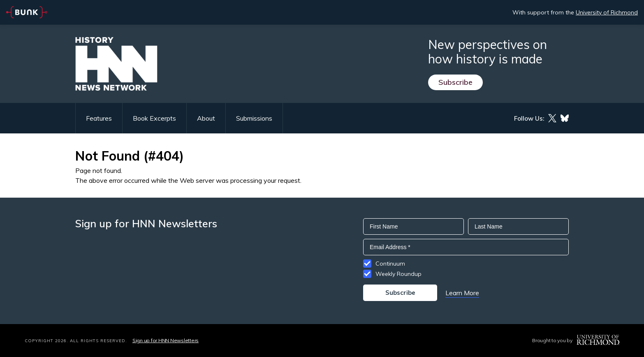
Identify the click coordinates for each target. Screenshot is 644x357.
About (206, 118)
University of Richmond (607, 12)
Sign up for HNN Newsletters (166, 340)
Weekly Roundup (398, 274)
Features (99, 118)
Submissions (254, 118)
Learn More (462, 293)
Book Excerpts (154, 118)
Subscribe (455, 82)
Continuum (390, 264)
